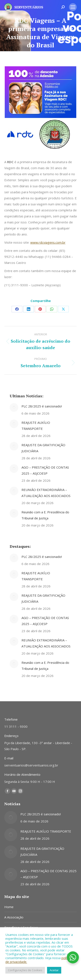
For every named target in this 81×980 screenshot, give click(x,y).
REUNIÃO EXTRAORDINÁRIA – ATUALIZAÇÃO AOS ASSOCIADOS (46, 493)
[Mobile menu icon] (73, 7)
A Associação (14, 917)
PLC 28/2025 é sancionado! (42, 406)
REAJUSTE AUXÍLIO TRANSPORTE (36, 426)
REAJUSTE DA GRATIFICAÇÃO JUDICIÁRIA (43, 448)
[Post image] (14, 407)
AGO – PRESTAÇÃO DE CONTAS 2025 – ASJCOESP (45, 470)
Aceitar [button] (54, 970)
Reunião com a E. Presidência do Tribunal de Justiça (45, 515)
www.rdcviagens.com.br (48, 242)
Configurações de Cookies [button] (25, 970)
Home (9, 907)
